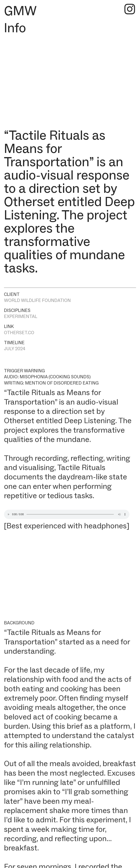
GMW (20, 11)
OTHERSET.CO (19, 333)
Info (15, 28)
